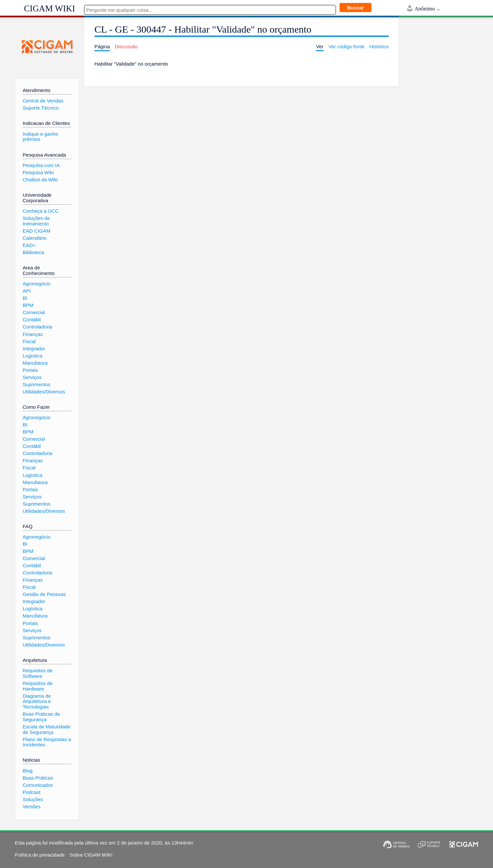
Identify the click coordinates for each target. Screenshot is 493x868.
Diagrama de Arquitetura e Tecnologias (37, 701)
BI (25, 298)
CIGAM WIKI (50, 8)
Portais (30, 370)
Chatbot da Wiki (40, 180)
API (26, 291)
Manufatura (35, 363)
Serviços (32, 377)
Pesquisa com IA (41, 165)
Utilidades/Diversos (44, 392)
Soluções (33, 799)
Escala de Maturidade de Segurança (46, 729)
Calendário (34, 238)
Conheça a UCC (41, 211)
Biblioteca (33, 252)
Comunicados (38, 785)
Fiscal (29, 341)
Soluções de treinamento (36, 221)
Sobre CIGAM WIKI (91, 855)
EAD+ (29, 245)
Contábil (32, 320)
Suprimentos (36, 384)
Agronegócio (36, 284)
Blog (27, 771)
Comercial (34, 312)
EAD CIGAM (36, 231)
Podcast (31, 792)
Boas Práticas (38, 778)
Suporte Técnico (40, 108)
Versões (31, 807)
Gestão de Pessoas (44, 594)
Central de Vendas (43, 101)
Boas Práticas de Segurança (41, 717)
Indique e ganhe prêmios (40, 137)
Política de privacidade (40, 855)
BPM (28, 305)
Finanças (33, 334)
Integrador (34, 349)
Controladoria (37, 327)
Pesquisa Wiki (38, 172)
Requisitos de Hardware (37, 686)
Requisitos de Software (37, 673)
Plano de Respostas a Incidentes (47, 742)
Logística (32, 356)
